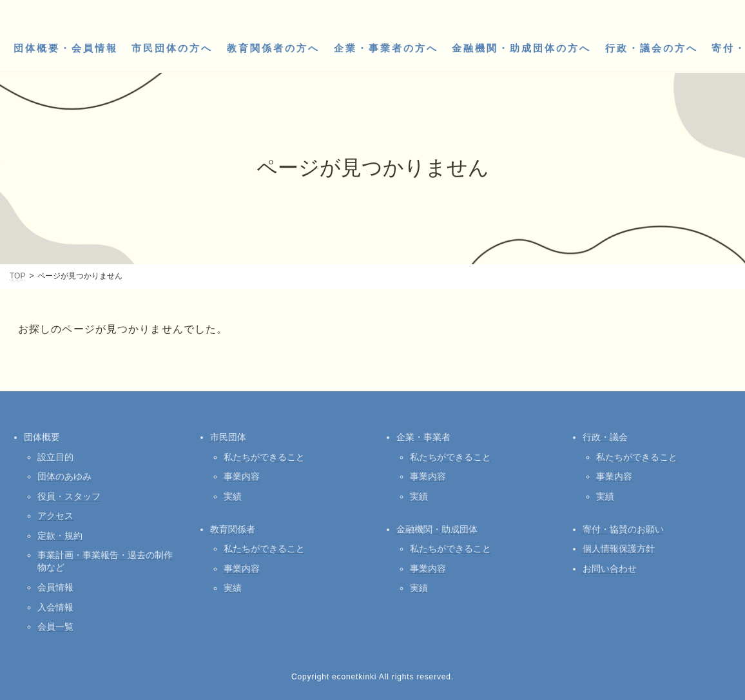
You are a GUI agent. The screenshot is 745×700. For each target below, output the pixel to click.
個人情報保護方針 (619, 549)
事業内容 (242, 476)
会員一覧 (55, 627)
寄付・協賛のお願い (623, 529)
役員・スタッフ (69, 496)
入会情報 (55, 607)
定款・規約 (60, 536)
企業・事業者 (423, 437)
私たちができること (264, 457)
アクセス (55, 516)
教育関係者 (233, 529)
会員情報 (55, 587)
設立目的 (55, 457)
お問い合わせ (610, 569)
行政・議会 (605, 437)
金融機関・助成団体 (437, 529)
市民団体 (228, 437)
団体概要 (42, 437)
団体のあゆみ (64, 476)
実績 (233, 496)
